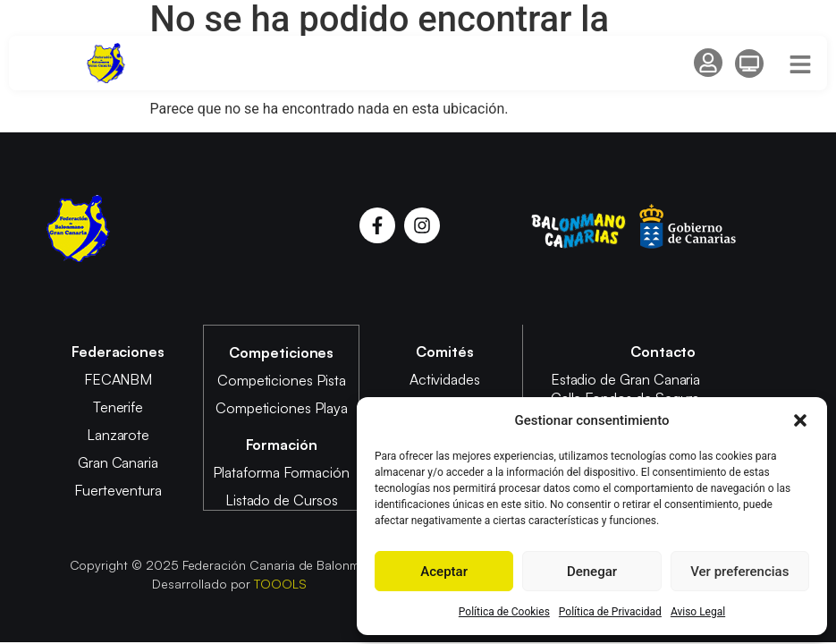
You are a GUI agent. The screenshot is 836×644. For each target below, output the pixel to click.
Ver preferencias (739, 572)
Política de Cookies (504, 612)
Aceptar (444, 572)
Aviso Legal (698, 612)
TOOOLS (280, 582)
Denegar (592, 572)
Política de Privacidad (610, 612)
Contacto (663, 352)
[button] (800, 420)
